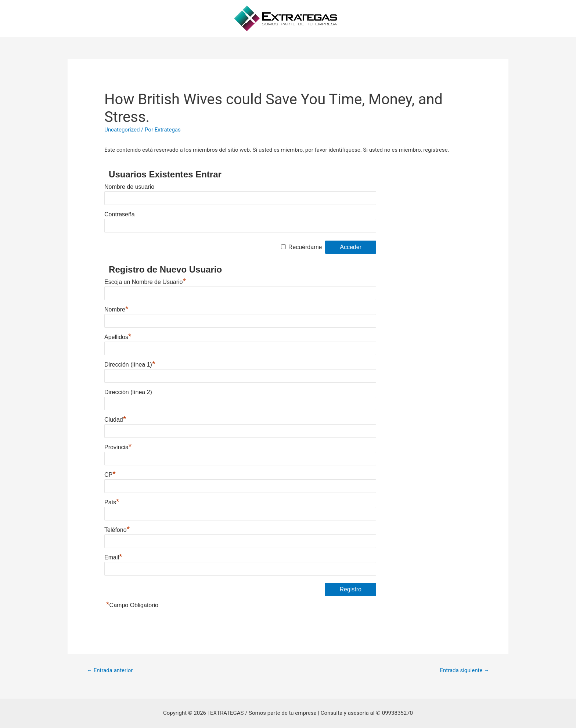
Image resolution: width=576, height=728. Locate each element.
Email (113, 557)
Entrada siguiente (465, 670)
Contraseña (120, 214)
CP (110, 475)
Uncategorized (122, 130)
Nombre (116, 309)
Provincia (118, 447)
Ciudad (115, 420)
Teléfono (117, 530)
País (112, 502)
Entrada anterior (110, 670)
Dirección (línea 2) (128, 392)
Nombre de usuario (129, 187)
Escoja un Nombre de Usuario (145, 282)
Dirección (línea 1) (130, 365)
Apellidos (118, 337)
